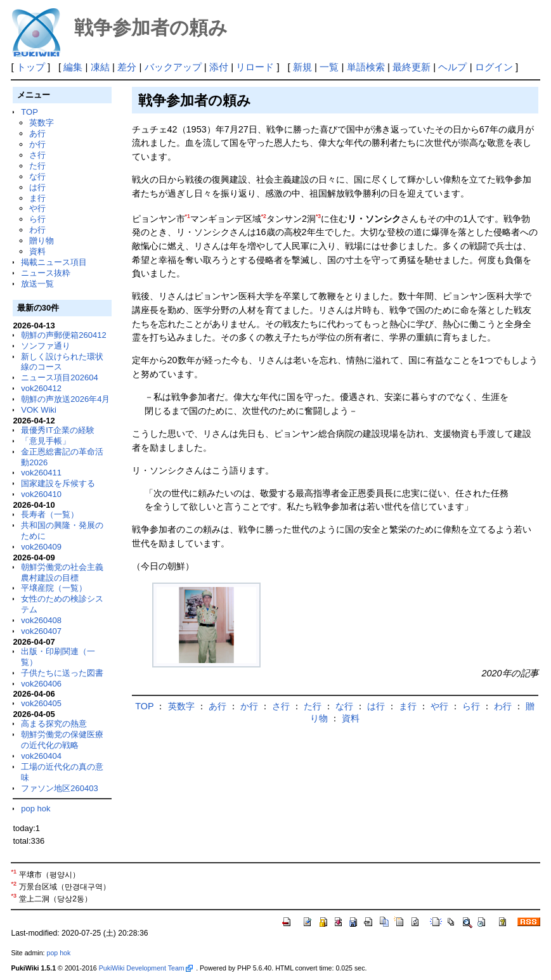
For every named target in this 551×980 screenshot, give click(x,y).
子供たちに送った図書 (62, 673)
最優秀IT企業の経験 (58, 430)
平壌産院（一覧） (54, 588)
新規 (302, 67)
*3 (318, 216)
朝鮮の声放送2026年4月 (65, 399)
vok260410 (41, 494)
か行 (37, 144)
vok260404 (41, 756)
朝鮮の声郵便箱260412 (63, 335)
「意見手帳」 (46, 441)
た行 (37, 166)
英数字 (42, 123)
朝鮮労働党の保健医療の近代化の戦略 (62, 740)
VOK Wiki (39, 410)
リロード (255, 67)
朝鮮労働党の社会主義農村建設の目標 (62, 572)
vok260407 (41, 631)
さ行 (37, 155)
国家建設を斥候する (58, 483)
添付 (219, 67)
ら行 (37, 219)
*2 (264, 216)
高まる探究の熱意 (54, 724)
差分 (127, 67)
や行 (37, 208)
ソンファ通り (46, 346)
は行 (37, 187)
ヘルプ (452, 67)
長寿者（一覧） (50, 514)
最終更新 (412, 67)
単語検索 (366, 67)
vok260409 (41, 547)
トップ (31, 67)
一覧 (329, 67)
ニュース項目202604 (59, 377)
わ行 (37, 230)
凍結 (100, 67)
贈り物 (42, 241)
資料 (37, 251)
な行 (37, 177)
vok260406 (41, 684)
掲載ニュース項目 (54, 262)
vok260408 (41, 620)
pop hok (36, 809)
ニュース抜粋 (46, 273)
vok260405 (41, 703)
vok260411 (41, 473)
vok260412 (41, 388)
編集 (73, 67)
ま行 (37, 198)
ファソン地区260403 (59, 788)
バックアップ (173, 67)
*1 (188, 216)
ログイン (494, 67)
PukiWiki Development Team (146, 968)
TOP (29, 112)
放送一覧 (37, 284)
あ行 (37, 133)
